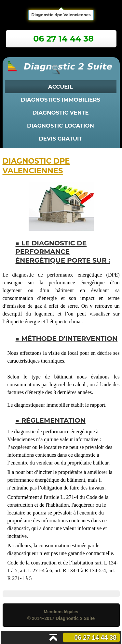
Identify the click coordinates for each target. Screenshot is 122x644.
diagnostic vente (60, 113)
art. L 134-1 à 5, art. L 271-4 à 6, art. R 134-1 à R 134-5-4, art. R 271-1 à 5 (63, 570)
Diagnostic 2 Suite (75, 618)
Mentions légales (61, 612)
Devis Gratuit (61, 139)
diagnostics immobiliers (61, 100)
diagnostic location (61, 126)
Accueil (61, 87)
